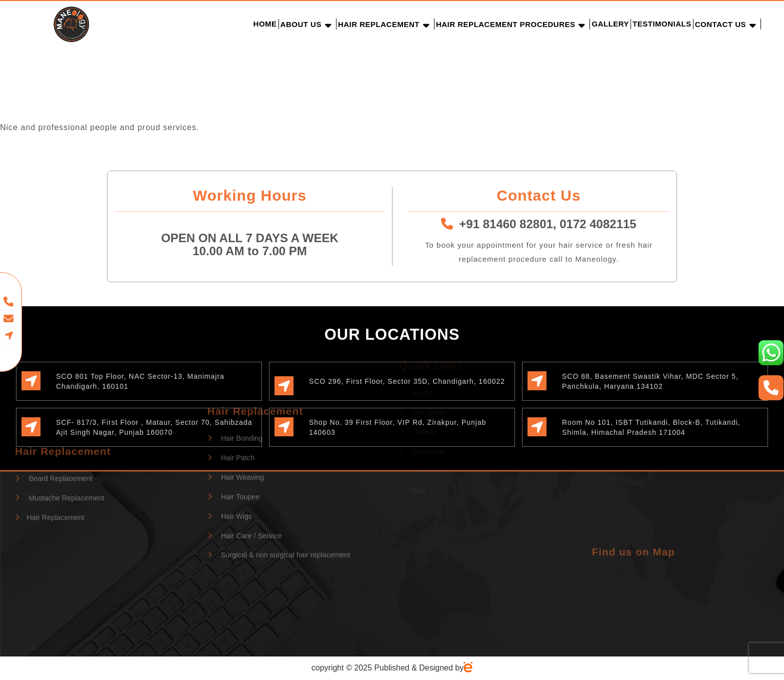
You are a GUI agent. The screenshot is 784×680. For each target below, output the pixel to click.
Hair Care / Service (245, 469)
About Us (301, 24)
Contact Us (720, 24)
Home (265, 24)
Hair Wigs (230, 449)
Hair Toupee (234, 430)
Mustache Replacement (60, 465)
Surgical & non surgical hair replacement (279, 488)
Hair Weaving (236, 411)
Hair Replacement (379, 24)
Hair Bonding (235, 372)
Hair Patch (231, 391)
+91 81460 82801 (506, 224)
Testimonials (662, 24)
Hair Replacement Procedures (506, 24)
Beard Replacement (54, 446)
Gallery (610, 24)
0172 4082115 (598, 224)
